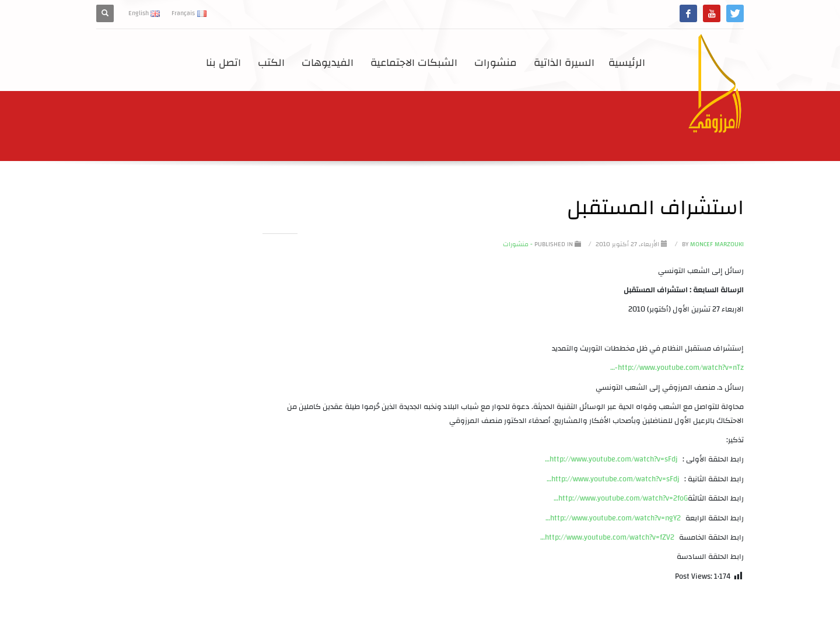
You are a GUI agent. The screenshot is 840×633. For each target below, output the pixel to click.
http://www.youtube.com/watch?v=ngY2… (613, 518)
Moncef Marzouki (712, 244)
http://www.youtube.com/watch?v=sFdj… (611, 459)
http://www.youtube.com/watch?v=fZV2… (607, 537)
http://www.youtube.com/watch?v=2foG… (621, 498)
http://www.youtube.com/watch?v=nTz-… (677, 368)
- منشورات (518, 244)
